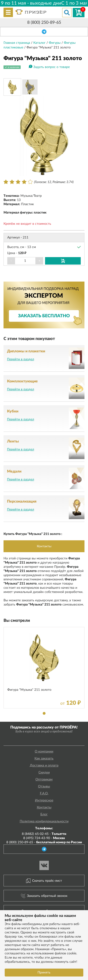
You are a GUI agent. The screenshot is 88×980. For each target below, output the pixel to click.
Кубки (13, 411)
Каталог (40, 43)
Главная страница (17, 43)
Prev (10, 136)
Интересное (44, 800)
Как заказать (44, 759)
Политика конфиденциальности (44, 821)
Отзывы (44, 786)
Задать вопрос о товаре (52, 67)
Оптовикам (44, 779)
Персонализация (22, 501)
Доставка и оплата (44, 766)
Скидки (44, 772)
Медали (14, 471)
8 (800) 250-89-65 (44, 23)
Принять (44, 973)
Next (78, 136)
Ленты (13, 441)
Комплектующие (22, 381)
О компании (44, 752)
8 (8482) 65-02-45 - (44, 834)
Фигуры (55, 43)
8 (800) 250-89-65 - (44, 842)
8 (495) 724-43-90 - (44, 838)
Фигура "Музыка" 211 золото (29, 690)
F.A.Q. (44, 793)
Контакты (44, 546)
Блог (44, 814)
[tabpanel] (44, 668)
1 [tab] (44, 713)
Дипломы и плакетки (26, 351)
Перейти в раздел (21, 359)
